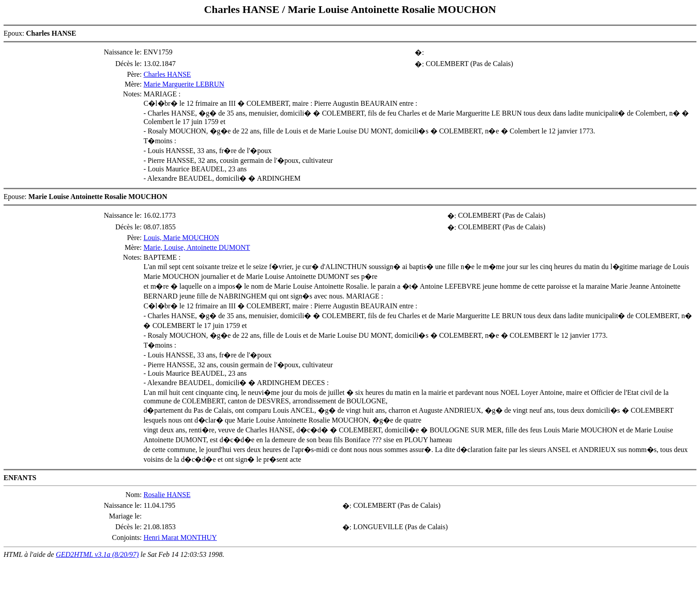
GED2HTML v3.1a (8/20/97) (97, 554)
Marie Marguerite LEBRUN (184, 84)
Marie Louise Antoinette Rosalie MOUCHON (392, 9)
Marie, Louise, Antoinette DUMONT (197, 247)
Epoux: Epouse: (350, 291)
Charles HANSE (243, 9)
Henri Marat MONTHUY (180, 537)
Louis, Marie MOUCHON (181, 238)
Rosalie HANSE (167, 495)
